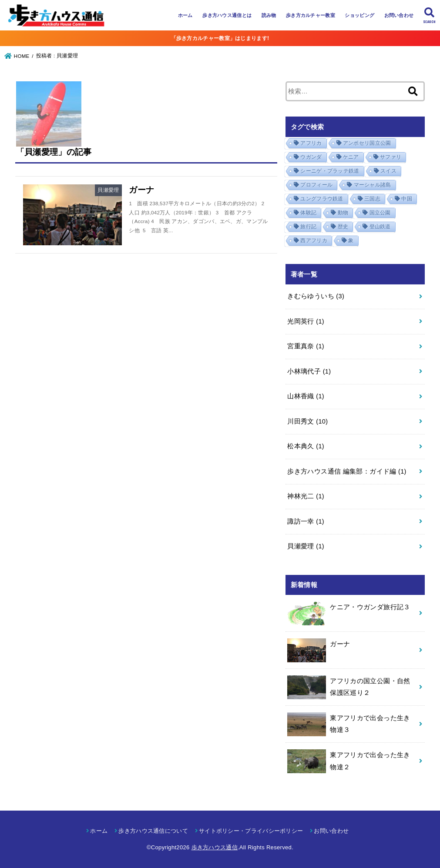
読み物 (269, 15)
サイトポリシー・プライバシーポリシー (251, 831)
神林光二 (306, 496)
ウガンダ (311, 157)
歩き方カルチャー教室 (311, 15)
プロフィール (316, 185)
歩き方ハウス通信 (215, 847)
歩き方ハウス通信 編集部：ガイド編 (347, 471)
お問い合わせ (399, 15)
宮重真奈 (306, 346)
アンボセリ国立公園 (367, 143)
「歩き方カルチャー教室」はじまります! (220, 38)
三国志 (372, 199)
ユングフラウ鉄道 (322, 199)
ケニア (351, 157)
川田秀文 (307, 421)
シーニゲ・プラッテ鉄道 (330, 171)
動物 (343, 213)
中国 (407, 199)
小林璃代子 (309, 371)
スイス (388, 171)
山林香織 (306, 396)
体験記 (308, 213)
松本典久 (306, 446)
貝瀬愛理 (306, 546)
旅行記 (308, 227)
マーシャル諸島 (373, 185)
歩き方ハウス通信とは (227, 15)
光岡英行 (306, 321)
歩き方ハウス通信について (153, 831)
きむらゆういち (316, 296)
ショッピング (359, 15)
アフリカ (311, 143)
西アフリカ (314, 240)
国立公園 (380, 213)
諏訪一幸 (306, 521)
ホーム (185, 15)
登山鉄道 (380, 227)
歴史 (343, 227)
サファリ (391, 157)
